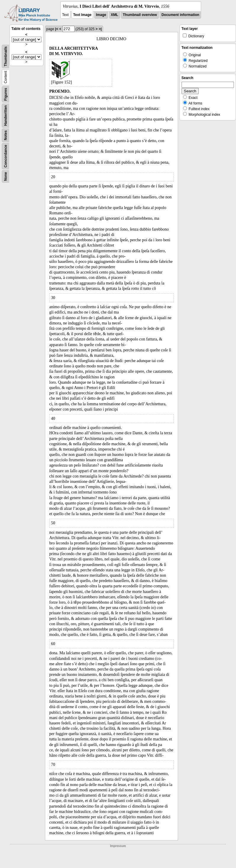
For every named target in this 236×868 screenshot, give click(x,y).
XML (115, 15)
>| (100, 29)
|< (57, 29)
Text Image (82, 15)
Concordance (6, 156)
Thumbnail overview (140, 15)
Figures (6, 94)
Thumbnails (6, 56)
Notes (6, 135)
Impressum (118, 846)
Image (101, 15)
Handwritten (6, 116)
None (6, 176)
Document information (180, 15)
